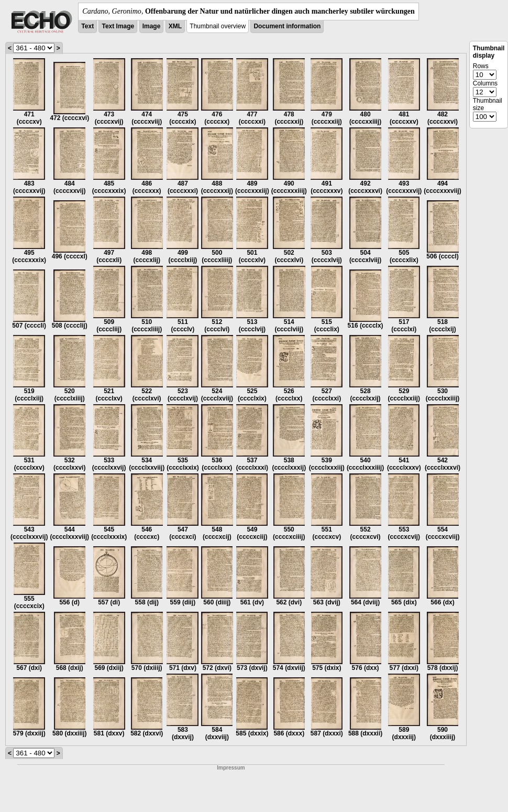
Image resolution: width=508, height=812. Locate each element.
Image (152, 26)
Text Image (118, 26)
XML (175, 26)
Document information (287, 26)
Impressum (231, 768)
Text (87, 26)
